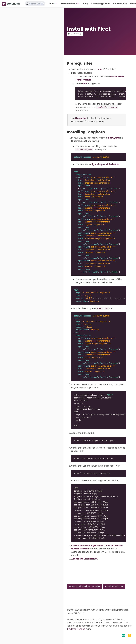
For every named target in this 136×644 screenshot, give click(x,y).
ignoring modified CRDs (106, 164)
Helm (99, 69)
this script (81, 118)
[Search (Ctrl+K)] (35, 4)
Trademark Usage (76, 629)
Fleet (85, 83)
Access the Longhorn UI (84, 559)
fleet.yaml (114, 138)
